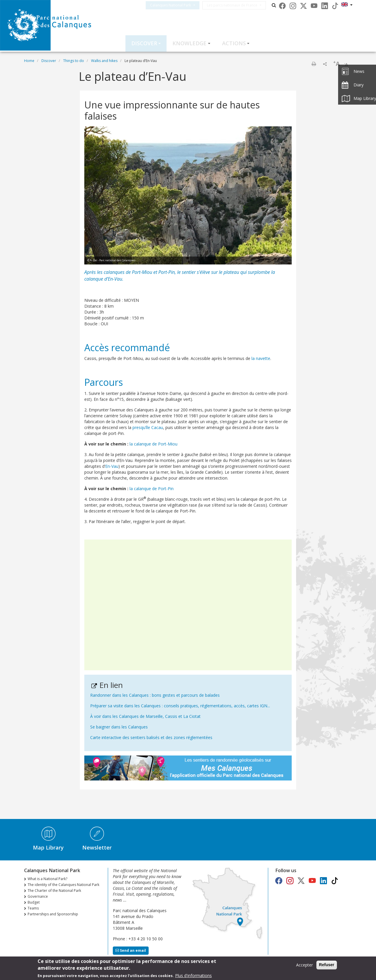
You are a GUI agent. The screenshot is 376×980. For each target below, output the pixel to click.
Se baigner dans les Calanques (119, 727)
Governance (38, 896)
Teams (33, 908)
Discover (144, 43)
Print (314, 64)
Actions (234, 43)
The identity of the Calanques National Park (63, 885)
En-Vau (112, 466)
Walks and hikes (104, 61)
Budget (34, 902)
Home (29, 61)
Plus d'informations (193, 976)
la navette (261, 358)
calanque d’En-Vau (103, 279)
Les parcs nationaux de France (239, 5)
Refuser (327, 966)
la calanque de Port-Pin (152, 489)
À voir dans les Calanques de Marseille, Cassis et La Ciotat (145, 716)
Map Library (48, 847)
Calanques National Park (178, 5)
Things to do (74, 61)
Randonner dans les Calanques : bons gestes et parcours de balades (155, 695)
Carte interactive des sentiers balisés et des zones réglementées (151, 737)
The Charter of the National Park (54, 891)
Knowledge (189, 43)
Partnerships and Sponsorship (53, 914)
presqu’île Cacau (148, 427)
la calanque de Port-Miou (153, 444)
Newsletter (97, 847)
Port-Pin (167, 272)
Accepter (304, 966)
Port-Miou (142, 272)
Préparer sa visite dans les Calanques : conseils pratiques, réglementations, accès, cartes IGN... (180, 706)
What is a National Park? (47, 879)
